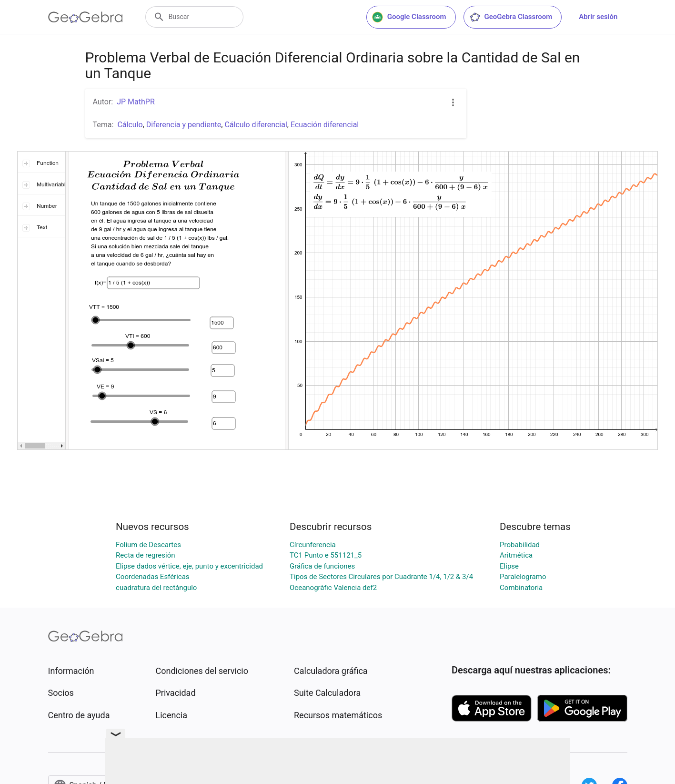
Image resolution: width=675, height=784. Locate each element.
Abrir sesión (598, 17)
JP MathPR (136, 102)
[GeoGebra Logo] (86, 17)
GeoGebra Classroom (511, 17)
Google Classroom (409, 17)
